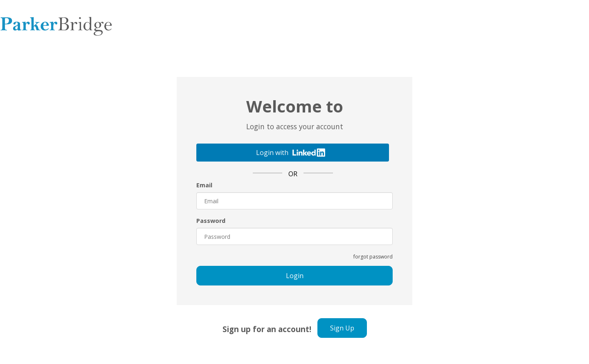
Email (204, 185)
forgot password (373, 257)
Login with (291, 153)
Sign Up (342, 328)
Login (295, 276)
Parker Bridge (56, 25)
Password (211, 221)
